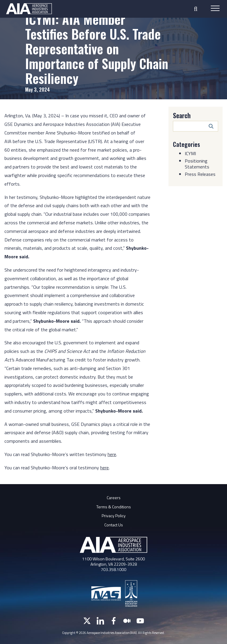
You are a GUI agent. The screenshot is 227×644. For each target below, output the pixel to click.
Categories (187, 144)
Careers (114, 498)
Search (182, 115)
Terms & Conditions (114, 507)
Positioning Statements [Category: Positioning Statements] (197, 164)
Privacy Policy (114, 516)
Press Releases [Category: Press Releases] (200, 174)
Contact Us (114, 525)
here (104, 468)
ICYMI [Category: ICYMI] (190, 153)
